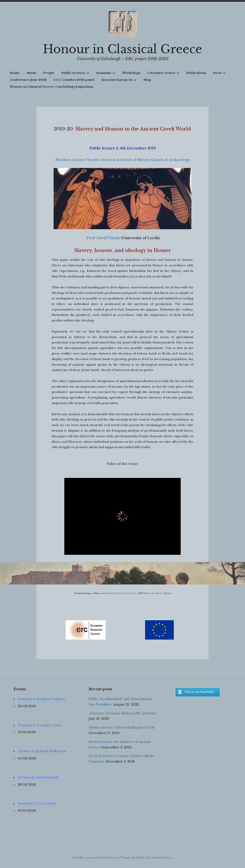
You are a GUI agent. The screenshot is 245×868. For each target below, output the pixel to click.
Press (219, 73)
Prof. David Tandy (103, 238)
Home (15, 73)
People (49, 73)
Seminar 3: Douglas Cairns (40, 725)
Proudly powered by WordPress (95, 858)
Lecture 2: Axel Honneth (38, 777)
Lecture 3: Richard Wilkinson (42, 751)
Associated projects (119, 80)
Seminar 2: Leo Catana (37, 803)
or (119, 593)
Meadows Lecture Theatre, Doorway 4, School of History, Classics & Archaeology (123, 160)
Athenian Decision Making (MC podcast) (122, 713)
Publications (196, 73)
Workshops (131, 73)
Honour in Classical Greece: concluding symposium (51, 87)
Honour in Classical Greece (122, 49)
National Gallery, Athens (157, 593)
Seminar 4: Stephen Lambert (42, 699)
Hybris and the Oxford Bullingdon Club (122, 727)
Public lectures (75, 73)
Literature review (163, 73)
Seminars (106, 73)
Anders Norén (162, 858)
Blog (147, 80)
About (31, 73)
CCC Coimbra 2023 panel (74, 80)
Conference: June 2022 (28, 80)
